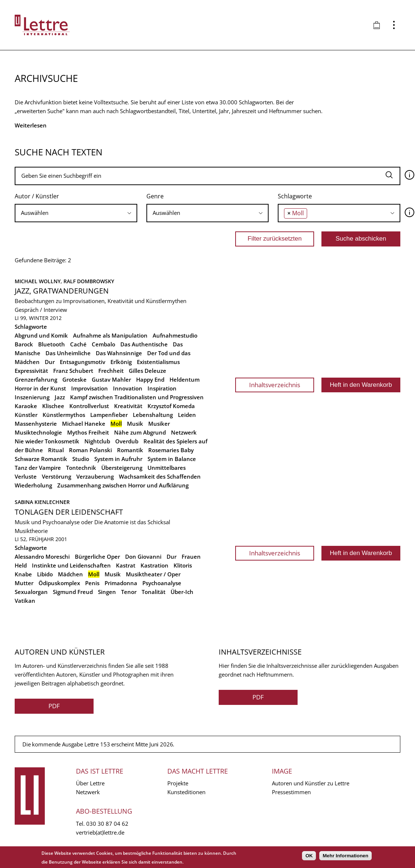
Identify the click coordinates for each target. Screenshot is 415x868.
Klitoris (183, 565)
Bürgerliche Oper (97, 557)
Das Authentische (144, 344)
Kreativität (128, 406)
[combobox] (76, 213)
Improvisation (90, 388)
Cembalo (103, 344)
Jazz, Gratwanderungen (62, 291)
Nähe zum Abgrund (140, 432)
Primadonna (121, 583)
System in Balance (172, 459)
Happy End (150, 379)
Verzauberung (95, 476)
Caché (78, 344)
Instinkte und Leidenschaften (71, 565)
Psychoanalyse (162, 583)
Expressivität (31, 371)
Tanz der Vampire (38, 468)
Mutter (24, 583)
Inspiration (162, 388)
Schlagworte (295, 196)
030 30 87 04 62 (107, 824)
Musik (135, 424)
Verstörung (57, 476)
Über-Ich (182, 592)
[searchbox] (76, 213)
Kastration (154, 565)
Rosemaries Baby (171, 450)
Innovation (128, 388)
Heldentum (185, 379)
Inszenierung (32, 397)
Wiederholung (33, 485)
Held (21, 565)
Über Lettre (90, 783)
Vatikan (25, 601)
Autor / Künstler (37, 196)
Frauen (191, 557)
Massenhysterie (36, 424)
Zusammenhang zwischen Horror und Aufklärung (123, 485)
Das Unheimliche (68, 353)
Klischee (53, 406)
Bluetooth (52, 344)
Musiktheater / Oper (153, 574)
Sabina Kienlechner (42, 502)
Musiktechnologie (38, 432)
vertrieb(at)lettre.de (100, 832)
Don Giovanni (143, 557)
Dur (50, 362)
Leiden (187, 415)
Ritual (56, 450)
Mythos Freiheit (88, 432)
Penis (92, 583)
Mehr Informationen (345, 856)
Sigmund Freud (73, 592)
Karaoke (26, 406)
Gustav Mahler (111, 379)
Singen (107, 592)
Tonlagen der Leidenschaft (69, 512)
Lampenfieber (109, 415)
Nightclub (97, 441)
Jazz (60, 397)
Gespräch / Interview (41, 310)
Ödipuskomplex (59, 583)
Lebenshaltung (153, 415)
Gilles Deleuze (148, 371)
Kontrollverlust (89, 406)
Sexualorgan (31, 592)
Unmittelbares (167, 468)
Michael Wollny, (39, 281)
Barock (24, 344)
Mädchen (70, 574)
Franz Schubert (73, 371)
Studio (81, 459)
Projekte (178, 783)
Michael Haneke (84, 424)
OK (309, 856)
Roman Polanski (90, 450)
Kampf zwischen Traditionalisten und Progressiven (137, 397)
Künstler (26, 415)
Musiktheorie (31, 531)
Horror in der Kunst (40, 388)
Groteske (74, 379)
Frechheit (111, 371)
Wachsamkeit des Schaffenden (160, 476)
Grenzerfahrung (36, 379)
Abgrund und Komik (41, 335)
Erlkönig (121, 362)
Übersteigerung (122, 468)
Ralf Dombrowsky (89, 281)
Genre (155, 196)
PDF (54, 706)
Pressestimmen (291, 792)
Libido (45, 574)
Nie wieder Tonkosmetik (47, 441)
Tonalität (154, 592)
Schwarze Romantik (41, 459)
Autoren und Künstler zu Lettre (311, 783)
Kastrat (126, 565)
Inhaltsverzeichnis (275, 385)
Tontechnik (81, 468)
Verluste (26, 476)
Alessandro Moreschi (42, 557)
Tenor (129, 592)
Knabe (23, 574)
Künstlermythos (64, 415)
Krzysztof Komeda (171, 406)
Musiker (159, 424)
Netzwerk (184, 432)
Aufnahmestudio (175, 335)
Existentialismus (158, 362)
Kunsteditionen (186, 792)
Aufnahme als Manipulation (110, 335)
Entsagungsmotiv (83, 362)
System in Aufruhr (118, 459)
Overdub (127, 441)
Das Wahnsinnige (119, 353)
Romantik (130, 450)
